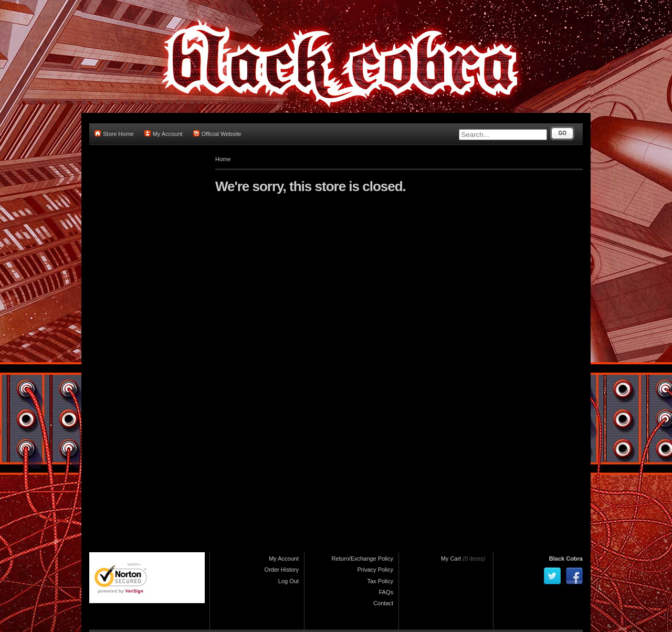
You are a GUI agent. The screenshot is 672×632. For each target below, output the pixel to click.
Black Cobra (566, 559)
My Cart (451, 559)
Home (223, 159)
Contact (383, 603)
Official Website (217, 134)
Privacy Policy (375, 570)
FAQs (386, 592)
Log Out (288, 581)
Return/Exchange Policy (363, 559)
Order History (282, 570)
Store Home (114, 134)
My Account (164, 134)
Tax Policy (380, 581)
